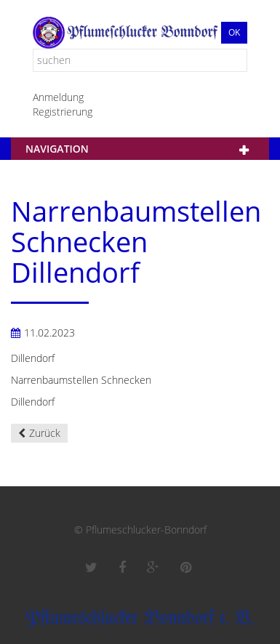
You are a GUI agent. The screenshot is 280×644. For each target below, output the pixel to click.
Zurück (45, 433)
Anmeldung (58, 97)
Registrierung (63, 112)
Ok (234, 32)
